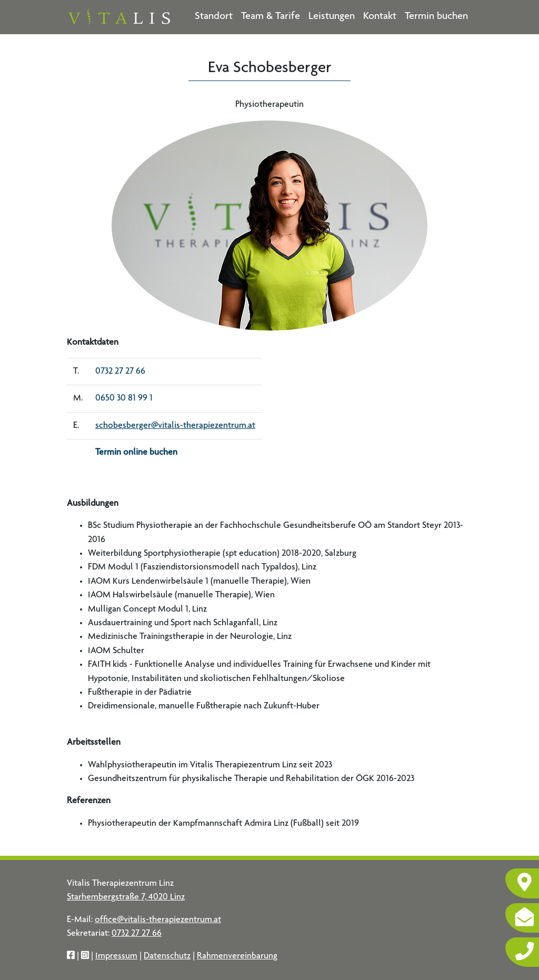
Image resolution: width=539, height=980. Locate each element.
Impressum (116, 956)
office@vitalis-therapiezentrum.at (158, 920)
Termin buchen (436, 17)
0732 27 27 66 (120, 372)
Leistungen (332, 17)
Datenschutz (167, 956)
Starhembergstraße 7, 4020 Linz (126, 897)
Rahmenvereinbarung (237, 956)
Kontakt (380, 17)
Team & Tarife (271, 17)
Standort (214, 17)
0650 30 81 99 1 (124, 398)
